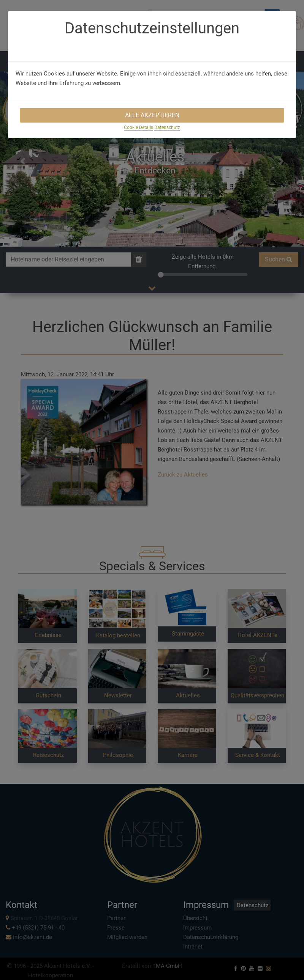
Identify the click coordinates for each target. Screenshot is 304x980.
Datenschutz (167, 127)
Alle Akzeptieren (152, 115)
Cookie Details (139, 127)
